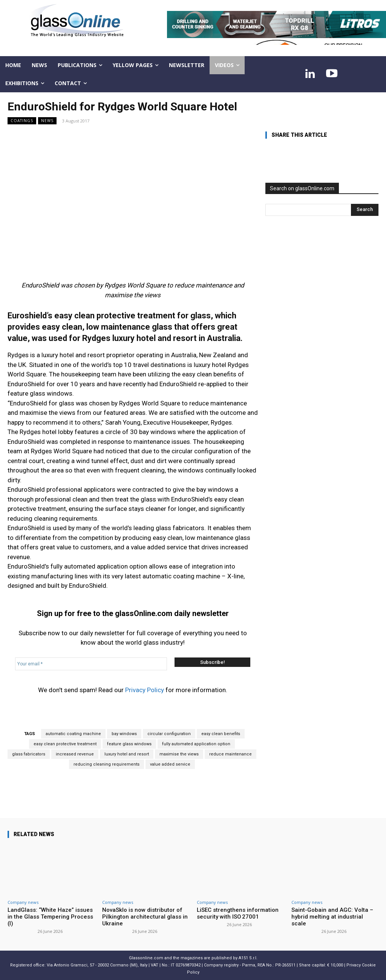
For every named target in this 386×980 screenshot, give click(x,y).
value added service (170, 764)
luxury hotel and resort (127, 754)
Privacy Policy (145, 690)
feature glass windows (129, 744)
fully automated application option (196, 744)
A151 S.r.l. (248, 958)
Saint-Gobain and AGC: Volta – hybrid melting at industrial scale (332, 917)
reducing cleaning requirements (106, 764)
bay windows (124, 734)
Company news (23, 902)
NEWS (47, 121)
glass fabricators (29, 754)
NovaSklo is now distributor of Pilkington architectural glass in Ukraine (145, 917)
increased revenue (75, 754)
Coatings (22, 121)
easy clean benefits (221, 734)
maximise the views (179, 754)
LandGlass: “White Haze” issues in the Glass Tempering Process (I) (50, 917)
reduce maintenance (231, 754)
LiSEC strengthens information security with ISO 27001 (238, 913)
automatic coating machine (73, 734)
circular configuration (169, 734)
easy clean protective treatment (65, 744)
